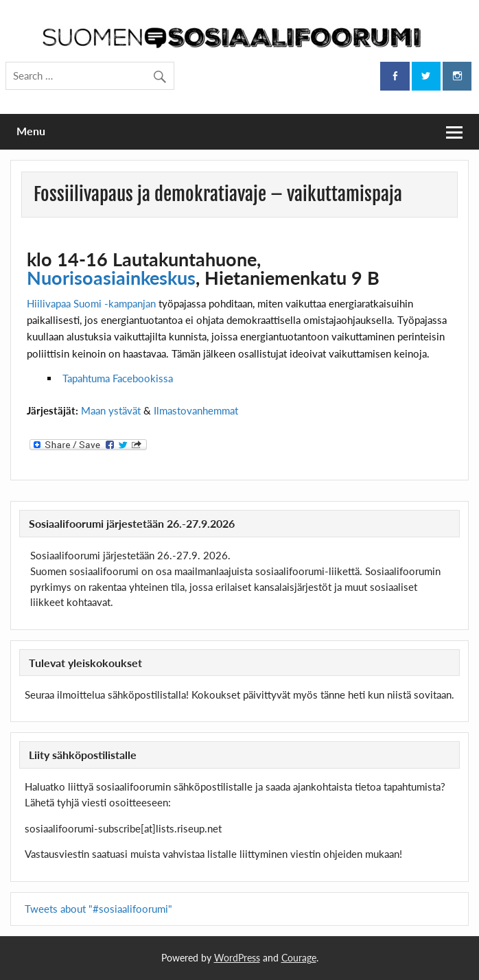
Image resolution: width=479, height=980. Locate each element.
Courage (299, 958)
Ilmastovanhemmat (196, 410)
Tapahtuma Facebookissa (118, 378)
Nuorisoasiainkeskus (111, 278)
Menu (31, 131)
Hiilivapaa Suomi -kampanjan (91, 303)
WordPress (237, 958)
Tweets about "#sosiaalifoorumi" (98, 909)
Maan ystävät (111, 410)
